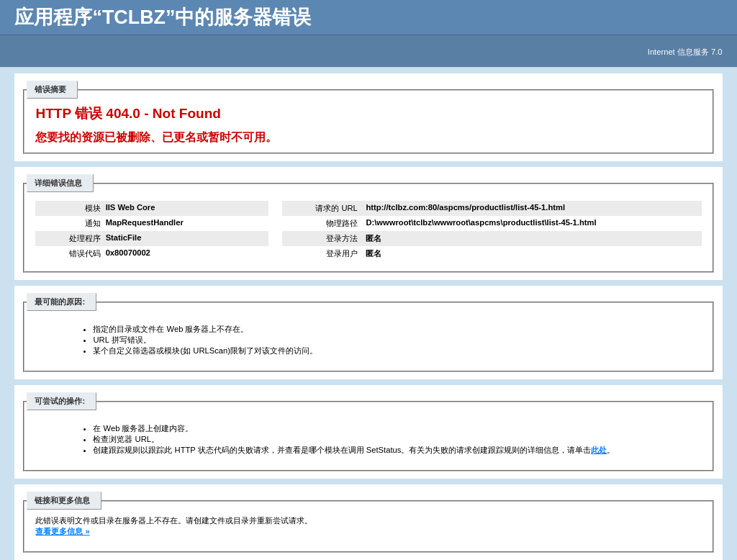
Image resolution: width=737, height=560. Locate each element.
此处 (599, 450)
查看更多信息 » (62, 531)
